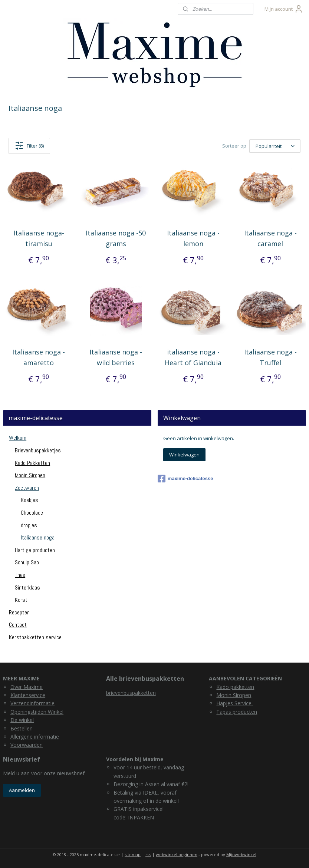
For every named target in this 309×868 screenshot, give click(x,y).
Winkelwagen (184, 455)
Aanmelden (22, 790)
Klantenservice (28, 695)
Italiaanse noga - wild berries (116, 357)
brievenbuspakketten (131, 693)
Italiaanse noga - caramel (270, 238)
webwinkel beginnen (177, 854)
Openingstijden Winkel (37, 712)
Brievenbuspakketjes (38, 450)
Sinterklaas (27, 588)
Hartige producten (35, 550)
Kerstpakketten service (35, 637)
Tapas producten (237, 712)
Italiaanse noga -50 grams (116, 238)
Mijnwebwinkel (241, 854)
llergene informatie (36, 737)
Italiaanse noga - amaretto (39, 357)
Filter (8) (29, 146)
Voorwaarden (27, 745)
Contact (18, 625)
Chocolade (32, 513)
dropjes (29, 525)
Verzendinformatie (32, 703)
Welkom (18, 438)
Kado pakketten (235, 687)
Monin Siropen (30, 475)
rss (148, 854)
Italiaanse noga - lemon (193, 238)
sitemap (133, 854)
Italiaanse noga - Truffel (270, 357)
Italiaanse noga (38, 537)
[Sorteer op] (275, 146)
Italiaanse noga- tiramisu (39, 238)
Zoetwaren (27, 488)
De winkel (22, 720)
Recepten (19, 612)
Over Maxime (27, 687)
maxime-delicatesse (185, 479)
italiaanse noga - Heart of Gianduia (193, 357)
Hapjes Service (235, 703)
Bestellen (22, 728)
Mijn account (284, 9)
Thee (20, 575)
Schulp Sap (27, 562)
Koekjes (29, 500)
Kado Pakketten (32, 463)
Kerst (21, 600)
